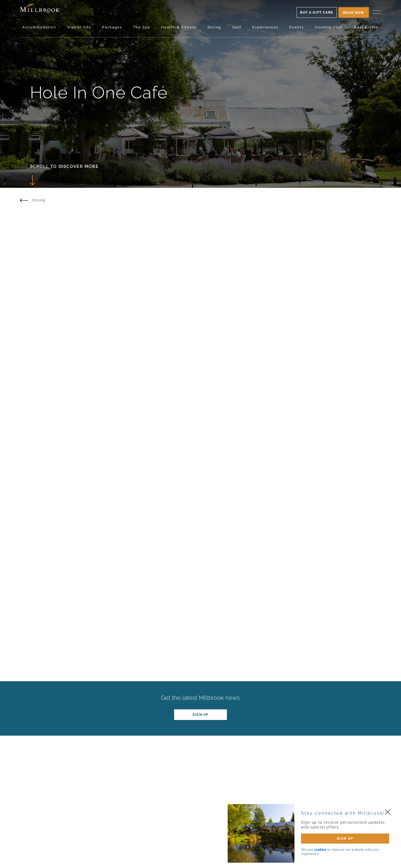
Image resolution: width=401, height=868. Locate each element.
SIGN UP (345, 839)
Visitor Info (79, 27)
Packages (112, 27)
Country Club (329, 27)
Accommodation (39, 27)
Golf (237, 27)
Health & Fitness (179, 27)
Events (297, 27)
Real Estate (366, 27)
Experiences (265, 27)
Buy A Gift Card (317, 12)
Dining (214, 27)
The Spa (142, 27)
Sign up (200, 715)
